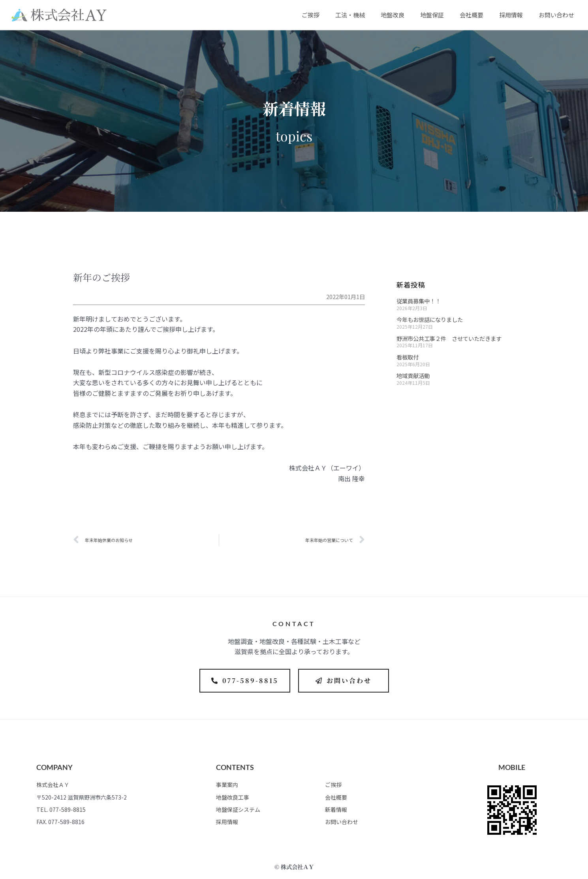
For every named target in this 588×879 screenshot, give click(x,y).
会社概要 (472, 15)
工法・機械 (350, 15)
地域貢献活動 (413, 376)
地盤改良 (393, 15)
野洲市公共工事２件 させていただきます (449, 338)
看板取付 (408, 357)
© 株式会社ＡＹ (294, 867)
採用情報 (511, 15)
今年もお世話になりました (430, 319)
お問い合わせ (556, 15)
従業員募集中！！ (419, 301)
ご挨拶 (311, 15)
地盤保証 (432, 15)
